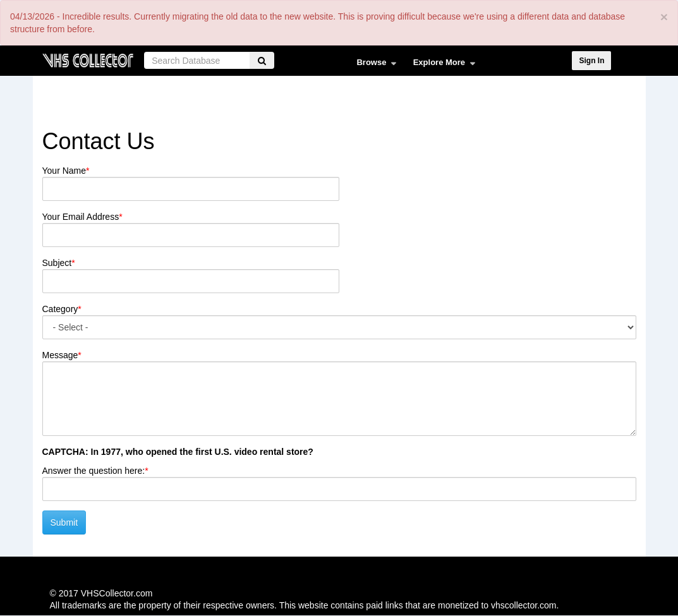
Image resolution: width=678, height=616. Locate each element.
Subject (57, 263)
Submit (64, 522)
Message (60, 355)
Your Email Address (81, 217)
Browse (373, 65)
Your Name (64, 171)
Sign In (591, 61)
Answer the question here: (94, 471)
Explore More (441, 65)
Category (60, 309)
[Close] (664, 17)
